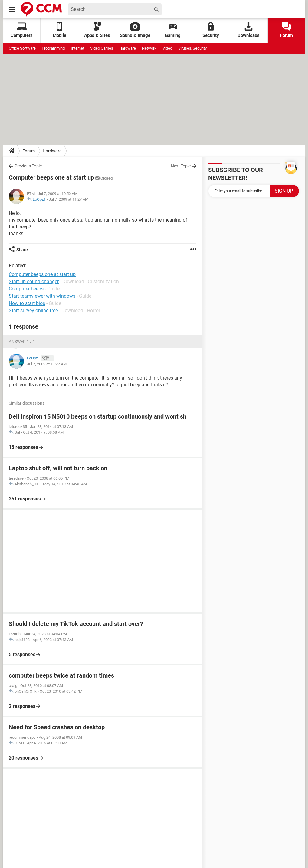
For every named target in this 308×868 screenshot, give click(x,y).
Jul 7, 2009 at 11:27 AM (69, 199)
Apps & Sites (97, 30)
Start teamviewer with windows (42, 296)
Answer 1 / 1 (22, 342)
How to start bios (27, 303)
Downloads (249, 30)
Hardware (128, 48)
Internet (77, 48)
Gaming (173, 30)
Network (149, 48)
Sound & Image (135, 30)
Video (167, 48)
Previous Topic (28, 166)
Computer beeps (26, 289)
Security (211, 30)
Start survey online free (33, 311)
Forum (287, 30)
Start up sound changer (34, 282)
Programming (53, 48)
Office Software (22, 48)
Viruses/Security (192, 48)
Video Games (102, 48)
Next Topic (181, 166)
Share (22, 250)
